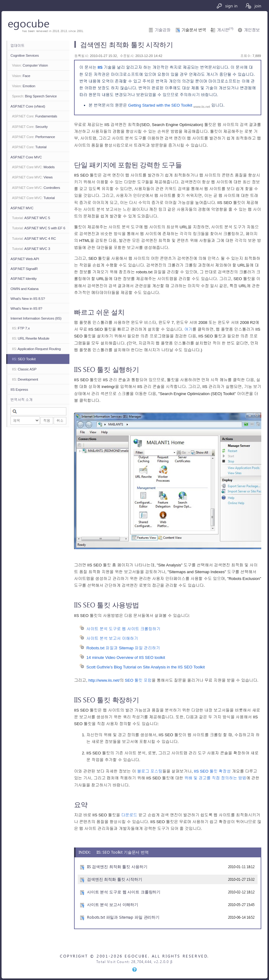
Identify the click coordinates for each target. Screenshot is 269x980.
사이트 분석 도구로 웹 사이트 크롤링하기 (123, 629)
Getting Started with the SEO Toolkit (161, 105)
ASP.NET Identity (24, 278)
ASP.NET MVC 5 (31, 218)
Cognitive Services (25, 55)
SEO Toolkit (24, 359)
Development (25, 379)
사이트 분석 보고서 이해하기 (112, 638)
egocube (29, 23)
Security (30, 127)
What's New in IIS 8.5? (28, 298)
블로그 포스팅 (150, 771)
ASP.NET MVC (22, 208)
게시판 (225, 30)
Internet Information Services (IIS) (36, 318)
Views (32, 177)
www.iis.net (202, 107)
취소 (60, 421)
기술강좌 (163, 30)
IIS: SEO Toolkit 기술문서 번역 (123, 852)
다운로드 (129, 815)
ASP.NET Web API (25, 259)
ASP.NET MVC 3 (31, 249)
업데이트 (17, 45)
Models (33, 167)
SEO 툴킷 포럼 (138, 680)
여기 (188, 329)
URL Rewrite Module (31, 338)
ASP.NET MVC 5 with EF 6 (39, 228)
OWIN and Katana (25, 289)
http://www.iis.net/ (104, 680)
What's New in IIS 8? (26, 308)
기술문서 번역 (194, 30)
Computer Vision (30, 65)
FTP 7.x (21, 328)
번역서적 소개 (21, 400)
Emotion (24, 86)
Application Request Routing (36, 349)
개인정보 (252, 30)
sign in (227, 6)
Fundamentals (35, 116)
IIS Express (19, 389)
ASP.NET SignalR (24, 269)
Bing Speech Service (34, 96)
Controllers (36, 188)
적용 (47, 421)
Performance (33, 137)
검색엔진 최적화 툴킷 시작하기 (115, 879)
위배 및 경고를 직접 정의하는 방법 (215, 778)
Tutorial (29, 147)
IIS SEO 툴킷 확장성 (213, 771)
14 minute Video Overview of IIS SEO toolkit (126, 657)
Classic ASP (24, 369)
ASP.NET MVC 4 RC (34, 238)
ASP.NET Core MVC (26, 157)
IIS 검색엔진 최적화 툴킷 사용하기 (117, 866)
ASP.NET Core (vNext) (28, 106)
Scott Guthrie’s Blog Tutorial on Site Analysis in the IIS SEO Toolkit (146, 667)
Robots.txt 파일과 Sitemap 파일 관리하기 (123, 648)
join (253, 6)
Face (21, 76)
